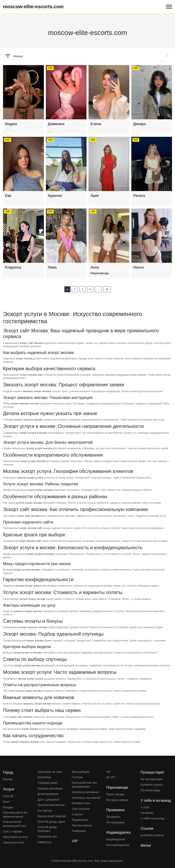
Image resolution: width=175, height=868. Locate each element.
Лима (52, 267)
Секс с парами (12, 831)
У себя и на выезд (152, 818)
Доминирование (48, 794)
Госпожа (77, 777)
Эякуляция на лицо (16, 837)
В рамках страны (152, 785)
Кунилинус (44, 777)
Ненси (139, 267)
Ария (95, 196)
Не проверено (115, 822)
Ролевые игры (81, 803)
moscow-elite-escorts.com (33, 7)
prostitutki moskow (152, 835)
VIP (109, 772)
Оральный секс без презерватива (84, 785)
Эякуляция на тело (50, 772)
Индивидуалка (116, 839)
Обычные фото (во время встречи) (15, 815)
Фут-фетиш (45, 811)
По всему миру (150, 790)
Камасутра (44, 842)
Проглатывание (82, 825)
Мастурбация (81, 772)
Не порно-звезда (117, 800)
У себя (145, 807)
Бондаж (8, 807)
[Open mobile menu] (169, 7)
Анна (95, 267)
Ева (8, 196)
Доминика (56, 124)
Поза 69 (8, 796)
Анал (6, 802)
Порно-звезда (115, 794)
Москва (8, 779)
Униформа (79, 831)
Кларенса (13, 267)
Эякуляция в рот (14, 842)
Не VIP (111, 777)
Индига (11, 124)
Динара (140, 124)
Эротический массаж (51, 805)
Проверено (113, 817)
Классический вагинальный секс (15, 824)
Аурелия (55, 196)
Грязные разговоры (50, 788)
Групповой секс (47, 836)
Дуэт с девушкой (48, 800)
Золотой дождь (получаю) (47, 829)
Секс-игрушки (81, 809)
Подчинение (80, 820)
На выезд (147, 813)
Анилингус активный (85, 792)
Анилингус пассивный (86, 798)
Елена (96, 124)
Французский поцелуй (52, 816)
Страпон (77, 814)
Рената (139, 196)
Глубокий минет (48, 783)
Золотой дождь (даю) (51, 822)
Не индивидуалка (118, 845)
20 (107, 289)
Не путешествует (152, 779)
